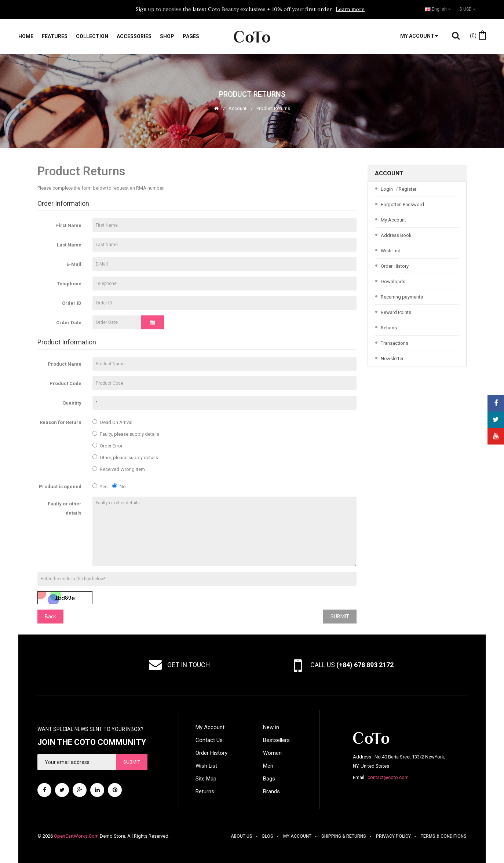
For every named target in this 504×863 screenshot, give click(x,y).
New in (271, 727)
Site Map (206, 779)
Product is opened (60, 487)
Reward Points (396, 312)
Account (238, 108)
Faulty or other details (65, 508)
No (119, 486)
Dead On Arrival (112, 422)
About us (242, 836)
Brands (271, 791)
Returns (389, 328)
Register (408, 189)
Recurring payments (402, 297)
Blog (268, 836)
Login (387, 189)
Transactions (395, 343)
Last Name (69, 245)
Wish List (390, 251)
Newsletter (392, 359)
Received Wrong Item (119, 469)
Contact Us (209, 740)
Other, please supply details (125, 457)
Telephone (69, 284)
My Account (393, 220)
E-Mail (74, 264)
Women (272, 753)
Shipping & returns (344, 836)
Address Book (396, 235)
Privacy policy (393, 836)
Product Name (65, 364)
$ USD (468, 9)
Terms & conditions (444, 836)
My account (297, 836)
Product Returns (273, 108)
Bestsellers (276, 740)
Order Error (107, 446)
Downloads (393, 281)
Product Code (65, 383)
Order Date (69, 323)
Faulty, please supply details (126, 434)
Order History (395, 266)
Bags (269, 779)
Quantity (72, 403)
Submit (132, 762)
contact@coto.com (388, 777)
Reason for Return (61, 422)
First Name (69, 225)
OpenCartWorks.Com (76, 836)
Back (50, 617)
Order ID (72, 303)
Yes (100, 486)
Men (268, 766)
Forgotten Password (402, 204)
